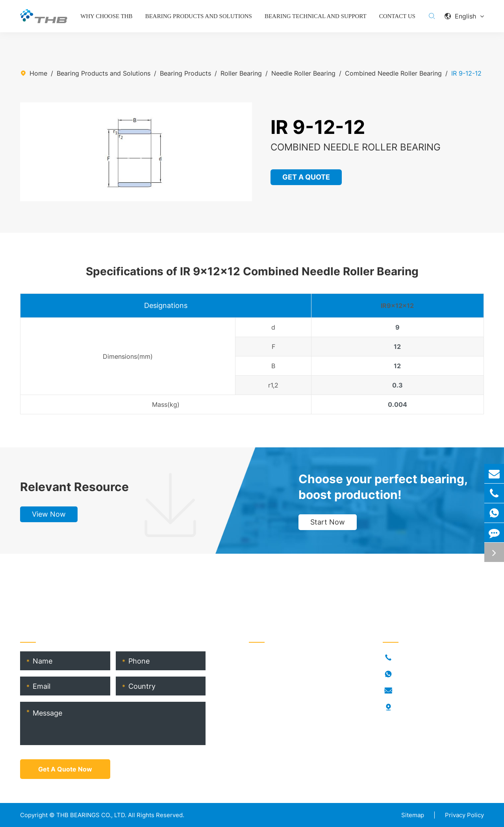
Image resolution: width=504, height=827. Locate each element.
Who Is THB (266, 683)
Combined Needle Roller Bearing (393, 73)
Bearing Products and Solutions (199, 16)
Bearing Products (185, 73)
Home (38, 73)
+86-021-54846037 (426, 658)
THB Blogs (264, 708)
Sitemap (413, 815)
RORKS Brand (269, 695)
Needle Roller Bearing (303, 73)
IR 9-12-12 (466, 73)
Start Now (328, 522)
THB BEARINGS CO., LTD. (91, 815)
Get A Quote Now (65, 769)
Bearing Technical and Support (316, 16)
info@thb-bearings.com (431, 691)
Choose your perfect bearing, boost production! (383, 487)
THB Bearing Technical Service (294, 721)
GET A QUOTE (307, 177)
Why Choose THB (107, 16)
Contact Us (397, 16)
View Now (49, 514)
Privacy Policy (464, 815)
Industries (263, 670)
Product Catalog (273, 733)
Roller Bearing (241, 73)
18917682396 (416, 674)
